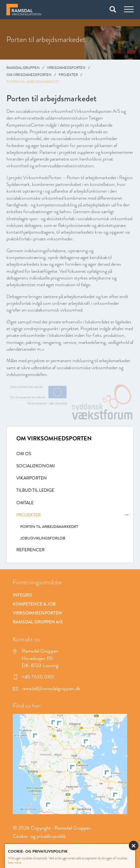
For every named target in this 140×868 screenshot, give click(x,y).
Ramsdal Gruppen (23, 68)
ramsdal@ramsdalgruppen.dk (46, 689)
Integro (22, 595)
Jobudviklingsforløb (43, 538)
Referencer (30, 550)
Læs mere (15, 862)
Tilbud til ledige (35, 491)
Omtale (25, 503)
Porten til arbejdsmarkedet (49, 527)
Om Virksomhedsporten (29, 75)
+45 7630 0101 (33, 677)
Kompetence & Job (34, 604)
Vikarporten (32, 478)
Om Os (24, 454)
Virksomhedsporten (66, 68)
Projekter (68, 75)
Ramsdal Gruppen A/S (38, 622)
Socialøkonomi (36, 466)
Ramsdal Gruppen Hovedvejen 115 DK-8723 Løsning (36, 658)
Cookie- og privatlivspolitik (39, 836)
